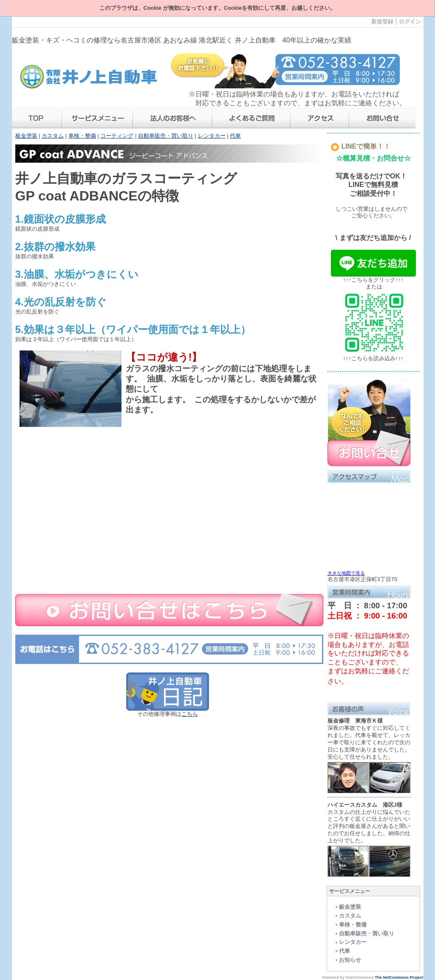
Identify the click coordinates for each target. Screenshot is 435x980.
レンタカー (212, 136)
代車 (235, 136)
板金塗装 (26, 136)
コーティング (117, 136)
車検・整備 (82, 136)
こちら (190, 714)
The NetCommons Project (399, 977)
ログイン (410, 21)
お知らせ (348, 960)
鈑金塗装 (348, 907)
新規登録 (382, 21)
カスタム (53, 136)
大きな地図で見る (346, 573)
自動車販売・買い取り (166, 136)
